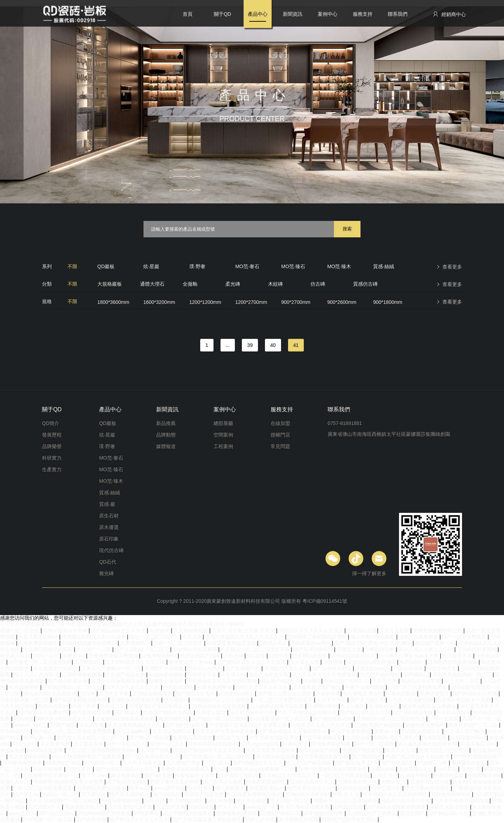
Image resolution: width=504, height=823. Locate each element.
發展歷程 (52, 435)
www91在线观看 (46, 750)
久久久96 (193, 637)
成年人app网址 (133, 731)
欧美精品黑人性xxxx (192, 662)
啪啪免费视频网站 (122, 801)
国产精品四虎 (367, 756)
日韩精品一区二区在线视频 (221, 700)
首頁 (188, 14)
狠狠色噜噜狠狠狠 (452, 794)
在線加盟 (280, 423)
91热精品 (24, 719)
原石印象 (109, 539)
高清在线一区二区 (290, 801)
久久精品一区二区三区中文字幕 (256, 649)
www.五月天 (23, 813)
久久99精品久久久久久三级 (136, 662)
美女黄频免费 (56, 744)
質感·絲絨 (384, 266)
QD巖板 (106, 266)
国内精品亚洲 (349, 807)
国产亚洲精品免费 (92, 712)
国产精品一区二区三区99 (220, 719)
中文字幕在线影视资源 (275, 738)
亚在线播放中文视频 (56, 668)
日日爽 (89, 693)
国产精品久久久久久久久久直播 (252, 662)
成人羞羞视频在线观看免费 (428, 744)
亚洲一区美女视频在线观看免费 (333, 769)
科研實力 (52, 458)
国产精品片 (128, 712)
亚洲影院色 (435, 738)
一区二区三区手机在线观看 (418, 687)
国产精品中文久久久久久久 (140, 819)
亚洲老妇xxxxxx (373, 668)
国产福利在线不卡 (186, 725)
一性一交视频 (444, 719)
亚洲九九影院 (15, 782)
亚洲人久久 (80, 769)
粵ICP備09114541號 (325, 601)
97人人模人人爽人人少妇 (426, 649)
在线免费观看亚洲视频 (114, 656)
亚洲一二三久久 (168, 744)
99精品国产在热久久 (347, 681)
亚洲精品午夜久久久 (287, 668)
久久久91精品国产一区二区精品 (64, 801)
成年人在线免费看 (419, 637)
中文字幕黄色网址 (351, 731)
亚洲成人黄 (350, 649)
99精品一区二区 (61, 794)
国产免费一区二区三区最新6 (40, 662)
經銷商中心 (449, 14)
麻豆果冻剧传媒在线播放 (430, 706)
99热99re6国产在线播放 (105, 813)
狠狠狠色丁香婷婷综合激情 (318, 637)
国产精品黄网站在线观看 (80, 700)
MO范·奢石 (247, 266)
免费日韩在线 (174, 719)
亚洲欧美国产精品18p (379, 725)
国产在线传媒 (92, 819)
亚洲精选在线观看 (153, 693)
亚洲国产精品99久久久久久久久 (208, 750)
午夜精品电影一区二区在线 (73, 687)
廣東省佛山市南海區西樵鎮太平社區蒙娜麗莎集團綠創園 (389, 434)
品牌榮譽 (52, 446)
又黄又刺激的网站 (39, 637)
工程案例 (223, 446)
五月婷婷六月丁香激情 (372, 813)
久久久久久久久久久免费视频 (325, 675)
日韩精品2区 (89, 662)
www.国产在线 (169, 788)
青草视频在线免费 (324, 813)
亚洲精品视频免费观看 (372, 662)
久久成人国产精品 (465, 731)
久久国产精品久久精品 (169, 712)
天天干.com (95, 775)
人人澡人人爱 (305, 662)
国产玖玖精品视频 (414, 712)
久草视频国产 (136, 643)
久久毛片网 (385, 681)
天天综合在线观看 (276, 756)
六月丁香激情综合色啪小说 (308, 712)
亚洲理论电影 (323, 706)
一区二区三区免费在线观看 (284, 700)
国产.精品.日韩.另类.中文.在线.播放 (374, 643)
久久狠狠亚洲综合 (363, 693)
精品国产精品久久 (281, 681)
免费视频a (74, 656)
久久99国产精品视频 (310, 763)
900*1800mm (388, 302)
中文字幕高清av (479, 744)
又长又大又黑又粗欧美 (272, 750)
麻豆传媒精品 (126, 775)
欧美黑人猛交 (212, 712)
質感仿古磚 (365, 284)
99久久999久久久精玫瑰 (51, 693)
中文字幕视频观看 (323, 738)
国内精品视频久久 (422, 731)
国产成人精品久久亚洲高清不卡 (293, 731)
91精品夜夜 (202, 807)
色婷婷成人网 (179, 687)
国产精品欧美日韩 (68, 681)
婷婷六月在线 (261, 819)
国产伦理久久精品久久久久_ (127, 769)
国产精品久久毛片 (196, 693)
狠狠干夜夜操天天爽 (66, 630)
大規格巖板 (110, 284)
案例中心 (328, 14)
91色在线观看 (449, 775)
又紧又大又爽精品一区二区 (112, 668)
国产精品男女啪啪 (127, 782)
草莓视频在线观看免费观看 (126, 719)
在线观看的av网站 (311, 643)
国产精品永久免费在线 (44, 712)
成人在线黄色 (231, 788)
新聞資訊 (293, 14)
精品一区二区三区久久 (155, 637)
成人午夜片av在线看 (374, 637)
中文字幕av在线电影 (428, 788)
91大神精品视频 (187, 801)
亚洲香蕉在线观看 (430, 782)
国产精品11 (417, 675)
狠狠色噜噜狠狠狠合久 (438, 630)
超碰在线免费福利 (426, 725)
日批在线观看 (49, 769)
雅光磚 (106, 573)
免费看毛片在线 (469, 763)
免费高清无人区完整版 (444, 750)
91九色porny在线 (261, 744)
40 (273, 345)
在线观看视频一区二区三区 (280, 719)
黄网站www (383, 769)
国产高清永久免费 (224, 782)
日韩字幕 (280, 656)
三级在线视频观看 (83, 675)
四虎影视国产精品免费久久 (159, 706)
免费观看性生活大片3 (311, 788)
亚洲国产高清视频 (164, 668)
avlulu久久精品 (30, 725)
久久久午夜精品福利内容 (462, 801)
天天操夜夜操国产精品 (317, 687)
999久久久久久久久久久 (263, 687)
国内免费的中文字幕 (131, 807)
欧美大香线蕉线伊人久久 (135, 725)
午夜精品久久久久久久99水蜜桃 (223, 681)
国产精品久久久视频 (476, 693)
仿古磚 (318, 284)
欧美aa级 (140, 788)
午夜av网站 (296, 744)
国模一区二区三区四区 (179, 643)
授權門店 (280, 435)
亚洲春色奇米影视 (23, 763)
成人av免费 (221, 801)
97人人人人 (230, 807)
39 (250, 345)
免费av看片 (394, 782)
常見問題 (280, 446)
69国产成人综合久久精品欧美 (418, 756)
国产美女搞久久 (368, 700)
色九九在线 (25, 744)
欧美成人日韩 (15, 656)
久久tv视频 (354, 706)
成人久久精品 (252, 801)
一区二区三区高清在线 (345, 775)
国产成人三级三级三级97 (285, 693)
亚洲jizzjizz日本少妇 (308, 794)
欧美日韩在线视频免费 (306, 807)
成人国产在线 (155, 750)
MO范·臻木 (339, 266)
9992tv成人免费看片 (397, 738)
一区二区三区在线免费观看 (44, 788)
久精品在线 (386, 775)
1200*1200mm (205, 302)
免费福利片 (413, 662)
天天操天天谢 (458, 656)
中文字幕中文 (442, 668)
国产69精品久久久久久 (258, 763)
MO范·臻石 (293, 266)
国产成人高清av (57, 813)
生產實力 (52, 469)
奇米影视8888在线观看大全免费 (69, 782)
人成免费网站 (416, 775)
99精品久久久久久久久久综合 (312, 630)
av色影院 (447, 769)
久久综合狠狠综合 (173, 731)
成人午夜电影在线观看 (188, 813)
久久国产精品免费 (126, 675)
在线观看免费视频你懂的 (255, 794)
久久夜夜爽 (92, 725)
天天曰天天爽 (171, 807)
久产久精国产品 (244, 668)
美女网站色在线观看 (196, 649)
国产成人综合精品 (130, 794)
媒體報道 (166, 446)
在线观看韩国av (469, 738)
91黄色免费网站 (215, 687)
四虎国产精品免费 (205, 794)
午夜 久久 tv (347, 794)
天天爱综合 (94, 794)
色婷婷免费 (328, 693)
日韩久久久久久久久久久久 (321, 725)
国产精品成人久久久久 (366, 712)
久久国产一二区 (94, 649)
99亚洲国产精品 (64, 763)
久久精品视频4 (454, 712)
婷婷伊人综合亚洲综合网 (119, 681)
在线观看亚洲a (484, 775)
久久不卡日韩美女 (143, 763)
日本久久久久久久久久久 (133, 687)
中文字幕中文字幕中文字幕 (226, 731)
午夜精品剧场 (402, 693)
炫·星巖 (151, 266)
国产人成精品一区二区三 (142, 649)
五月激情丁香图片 (239, 775)
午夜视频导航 (380, 649)
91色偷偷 (160, 630)
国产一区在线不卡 (127, 744)
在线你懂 (334, 662)
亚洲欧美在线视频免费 (136, 700)
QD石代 (108, 562)
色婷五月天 (113, 706)
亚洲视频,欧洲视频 (237, 813)
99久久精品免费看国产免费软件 (87, 756)
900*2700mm (296, 302)
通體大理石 (152, 284)
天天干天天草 (332, 700)
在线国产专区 (231, 738)
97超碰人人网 (433, 763)
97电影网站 (147, 813)
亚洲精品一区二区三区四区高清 (391, 719)
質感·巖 (107, 504)
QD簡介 (51, 423)
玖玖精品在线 (15, 731)
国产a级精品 (167, 794)
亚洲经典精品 (384, 706)
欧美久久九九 (401, 750)
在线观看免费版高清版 (232, 643)
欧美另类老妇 (54, 706)
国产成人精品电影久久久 (153, 756)
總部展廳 (223, 423)
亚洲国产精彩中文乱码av (350, 819)
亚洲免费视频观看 (332, 744)
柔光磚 (233, 284)
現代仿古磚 (111, 550)
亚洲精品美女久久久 (313, 782)
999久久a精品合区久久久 (65, 719)
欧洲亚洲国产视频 (201, 656)
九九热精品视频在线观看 (278, 706)
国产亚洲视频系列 (314, 649)
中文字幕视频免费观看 (324, 756)
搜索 (347, 229)
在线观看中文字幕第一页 (51, 775)
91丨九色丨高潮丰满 (37, 675)
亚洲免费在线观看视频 (453, 662)
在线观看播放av (267, 788)
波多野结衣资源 (310, 656)
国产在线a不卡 (45, 807)
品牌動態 (166, 435)
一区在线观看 (409, 668)
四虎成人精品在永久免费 (464, 700)
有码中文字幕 (203, 675)
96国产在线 (46, 656)
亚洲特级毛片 (435, 693)
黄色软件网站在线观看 (213, 744)
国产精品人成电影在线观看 (397, 807)
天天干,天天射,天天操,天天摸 (244, 630)
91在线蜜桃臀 (24, 687)
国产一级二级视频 (375, 744)
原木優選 (109, 527)
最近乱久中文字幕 (421, 681)
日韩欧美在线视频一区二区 (463, 675)
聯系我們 (398, 14)
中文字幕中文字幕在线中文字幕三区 (249, 725)
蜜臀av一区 (387, 731)
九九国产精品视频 (380, 675)
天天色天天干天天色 (253, 712)
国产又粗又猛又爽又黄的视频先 (208, 819)
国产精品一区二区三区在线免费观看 (73, 731)
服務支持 (363, 14)
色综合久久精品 (205, 668)
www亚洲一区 (262, 807)
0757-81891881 (345, 423)
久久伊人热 (234, 675)
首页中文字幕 (114, 693)
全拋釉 (190, 284)
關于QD (222, 14)
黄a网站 (313, 681)
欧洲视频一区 (39, 738)
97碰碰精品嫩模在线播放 (90, 643)
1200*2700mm (251, 302)
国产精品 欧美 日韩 (357, 763)
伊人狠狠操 (176, 700)
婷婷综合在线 (353, 788)
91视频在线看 (362, 630)
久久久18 (156, 801)
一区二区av (218, 763)
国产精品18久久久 (449, 813)
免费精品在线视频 (193, 738)
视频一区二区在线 (20, 630)
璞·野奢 (197, 266)
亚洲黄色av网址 (237, 693)
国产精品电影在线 (333, 719)
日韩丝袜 (234, 656)
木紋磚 (275, 284)
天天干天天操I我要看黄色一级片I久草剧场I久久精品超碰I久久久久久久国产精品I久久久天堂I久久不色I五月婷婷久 (122, 624)
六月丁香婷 (85, 706)
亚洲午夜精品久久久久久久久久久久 (245, 637)
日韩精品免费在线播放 (102, 788)
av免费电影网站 (160, 656)
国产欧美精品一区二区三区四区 (218, 756)
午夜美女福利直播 (365, 687)
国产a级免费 (159, 775)
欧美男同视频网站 (267, 782)
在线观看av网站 (167, 675)
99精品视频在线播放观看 (219, 706)
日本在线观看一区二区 (25, 700)
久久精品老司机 (191, 630)
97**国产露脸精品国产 (478, 756)
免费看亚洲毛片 (167, 681)
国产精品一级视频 (150, 738)
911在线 (257, 656)
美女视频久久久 (416, 769)
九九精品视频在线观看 (49, 649)
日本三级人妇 (387, 788)
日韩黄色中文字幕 (358, 782)
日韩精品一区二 (103, 763)
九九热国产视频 (184, 763)
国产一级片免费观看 (465, 637)
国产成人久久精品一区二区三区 (92, 738)
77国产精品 (63, 725)
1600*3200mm (159, 302)
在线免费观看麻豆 (39, 643)
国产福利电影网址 (332, 668)
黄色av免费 (12, 750)
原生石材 (109, 516)
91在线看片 (200, 788)
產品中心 (258, 14)
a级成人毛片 (274, 643)
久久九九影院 (395, 630)
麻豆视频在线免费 (299, 819)
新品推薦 (166, 423)
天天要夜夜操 (89, 744)
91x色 (220, 769)
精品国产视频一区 (435, 643)
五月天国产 (413, 813)
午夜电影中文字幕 (196, 775)
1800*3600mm (113, 302)
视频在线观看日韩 (85, 807)
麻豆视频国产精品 (320, 750)
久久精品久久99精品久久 (290, 775)
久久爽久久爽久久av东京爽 (410, 656)
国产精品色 (358, 738)
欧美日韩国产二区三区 (474, 725)
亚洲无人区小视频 (450, 807)
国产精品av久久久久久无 (119, 630)
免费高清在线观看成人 (186, 769)
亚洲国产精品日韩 (281, 813)
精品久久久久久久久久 (406, 801)
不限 (72, 266)
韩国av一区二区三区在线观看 (346, 801)
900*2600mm (342, 302)
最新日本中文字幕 (269, 675)
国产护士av (27, 794)
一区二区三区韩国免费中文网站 (102, 750)
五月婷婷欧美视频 (477, 649)
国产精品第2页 (398, 763)
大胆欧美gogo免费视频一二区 (262, 769)
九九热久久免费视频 (411, 700)
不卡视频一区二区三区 (49, 819)
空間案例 (223, 435)
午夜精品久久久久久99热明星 (396, 794)
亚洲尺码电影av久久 (354, 656)
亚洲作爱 (471, 769)
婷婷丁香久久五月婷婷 (175, 782)
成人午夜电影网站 (29, 756)
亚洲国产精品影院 (363, 750)
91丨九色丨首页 (462, 681)
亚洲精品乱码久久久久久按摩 (94, 637)
